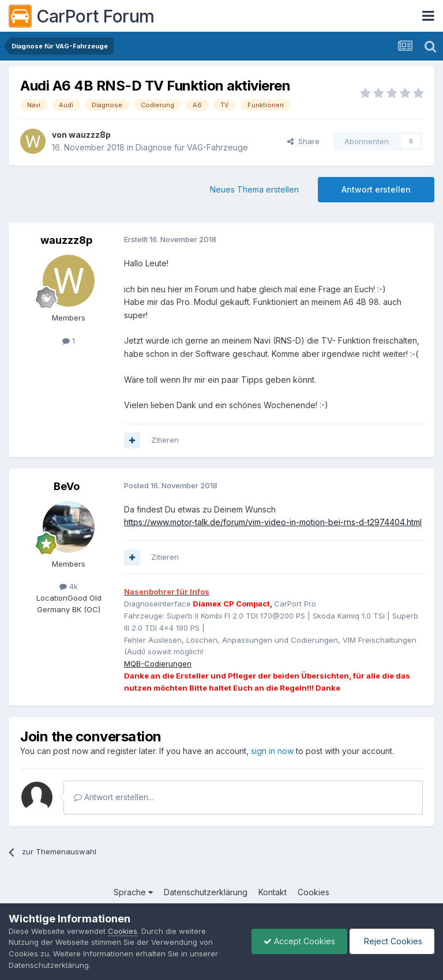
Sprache (133, 892)
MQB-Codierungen (158, 664)
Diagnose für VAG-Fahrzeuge (192, 147)
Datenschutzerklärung (206, 892)
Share (303, 141)
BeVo (67, 486)
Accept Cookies (299, 941)
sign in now (272, 751)
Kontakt (273, 892)
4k (69, 586)
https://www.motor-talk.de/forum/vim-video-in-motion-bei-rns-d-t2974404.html (273, 522)
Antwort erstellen (376, 189)
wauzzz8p (90, 135)
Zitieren (165, 440)
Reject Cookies (392, 941)
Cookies (314, 892)
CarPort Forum (82, 16)
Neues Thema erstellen (254, 189)
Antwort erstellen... (114, 797)
